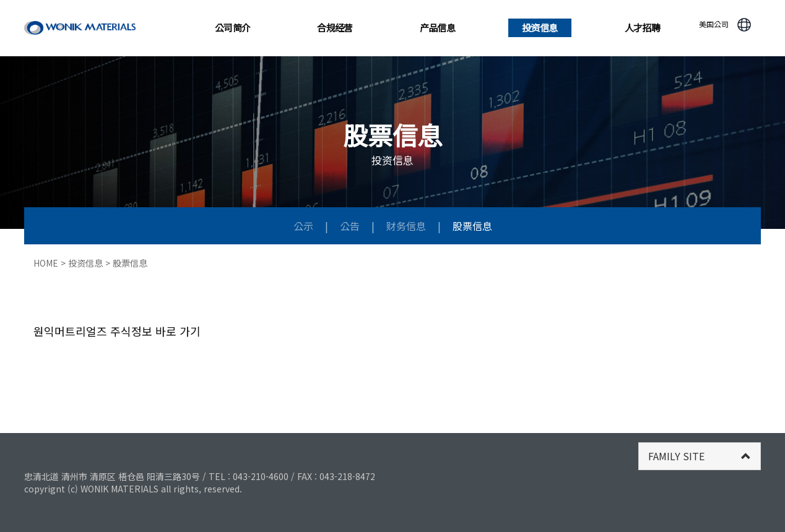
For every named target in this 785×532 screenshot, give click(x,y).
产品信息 (438, 28)
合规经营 (335, 28)
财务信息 (407, 226)
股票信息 (472, 226)
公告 (351, 226)
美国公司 (714, 24)
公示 (305, 226)
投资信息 (540, 28)
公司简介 (233, 28)
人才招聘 (643, 28)
